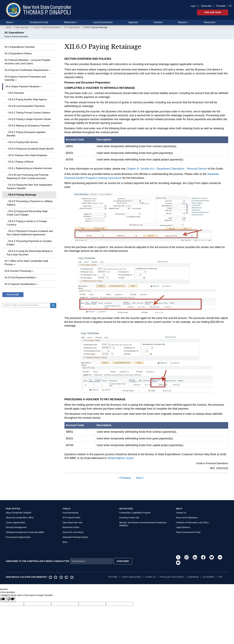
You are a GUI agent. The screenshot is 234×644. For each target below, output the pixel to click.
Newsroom (210, 22)
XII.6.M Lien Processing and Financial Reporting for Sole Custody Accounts (28, 177)
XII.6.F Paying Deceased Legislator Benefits (26, 134)
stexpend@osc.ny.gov (120, 458)
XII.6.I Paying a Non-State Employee (28, 155)
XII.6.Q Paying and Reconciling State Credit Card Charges (27, 213)
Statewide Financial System (75, 537)
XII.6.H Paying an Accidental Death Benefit (31, 149)
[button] (230, 6)
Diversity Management (16, 527)
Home (9, 27)
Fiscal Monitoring (70, 513)
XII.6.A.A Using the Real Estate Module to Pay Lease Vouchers (30, 253)
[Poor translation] (11, 599)
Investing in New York (129, 518)
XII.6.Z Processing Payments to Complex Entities (29, 243)
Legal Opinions (183, 527)
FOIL (221, 577)
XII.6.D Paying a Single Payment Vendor (30, 119)
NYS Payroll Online (71, 518)
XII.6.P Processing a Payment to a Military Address (30, 203)
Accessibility (208, 577)
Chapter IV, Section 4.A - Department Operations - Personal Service (167, 169)
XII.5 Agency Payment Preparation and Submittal (25, 78)
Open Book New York (72, 523)
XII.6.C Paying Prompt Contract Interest (29, 113)
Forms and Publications (187, 518)
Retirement (70, 22)
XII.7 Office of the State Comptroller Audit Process (26, 263)
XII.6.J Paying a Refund (21, 162)
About (9, 22)
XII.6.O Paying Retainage (22, 195)
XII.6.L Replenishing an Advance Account (30, 168)
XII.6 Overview (16, 93)
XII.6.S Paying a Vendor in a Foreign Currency (27, 223)
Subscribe (206, 6)
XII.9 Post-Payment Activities (21, 278)
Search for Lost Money (73, 532)
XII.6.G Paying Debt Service (23, 142)
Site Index (113, 577)
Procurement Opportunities (18, 537)
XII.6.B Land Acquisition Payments (26, 106)
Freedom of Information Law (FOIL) (192, 523)
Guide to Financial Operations (47, 27)
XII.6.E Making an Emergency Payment (29, 126)
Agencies (133, 22)
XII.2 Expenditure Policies (18, 54)
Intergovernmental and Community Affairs (25, 532)
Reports (182, 22)
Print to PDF (13, 295)
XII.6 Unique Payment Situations (24, 86)
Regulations (193, 577)
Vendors (158, 22)
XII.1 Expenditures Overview (20, 47)
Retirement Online (71, 527)
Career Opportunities (16, 523)
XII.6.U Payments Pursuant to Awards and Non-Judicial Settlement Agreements (30, 233)
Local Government (103, 22)
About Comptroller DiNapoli (19, 513)
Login (193, 6)
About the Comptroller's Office (20, 518)
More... (66, 542)
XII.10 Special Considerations (21, 284)
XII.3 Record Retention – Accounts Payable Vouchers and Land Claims (27, 62)
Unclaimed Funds (39, 22)
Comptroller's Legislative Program (135, 513)
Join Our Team (213, 12)
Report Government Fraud (188, 532)
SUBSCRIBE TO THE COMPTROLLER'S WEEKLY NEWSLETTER (38, 561)
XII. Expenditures (72, 27)
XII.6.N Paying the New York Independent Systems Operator (29, 187)
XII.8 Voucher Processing (19, 271)
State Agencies (22, 27)
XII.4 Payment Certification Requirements (27, 70)
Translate (221, 6)
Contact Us (181, 513)
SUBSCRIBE (123, 561)
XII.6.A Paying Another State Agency (28, 99)
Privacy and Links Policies (172, 577)
